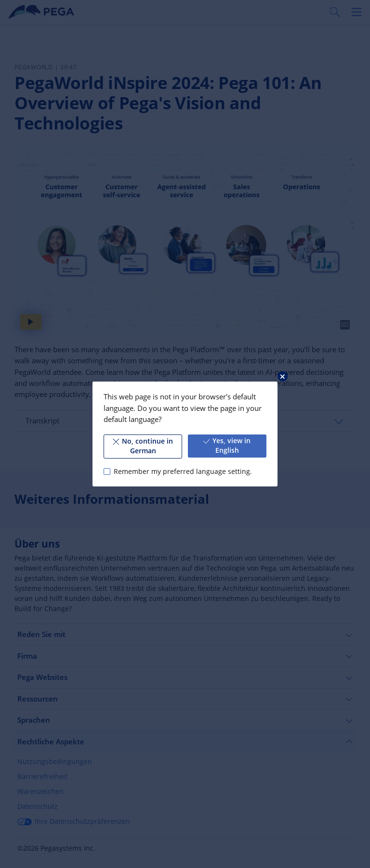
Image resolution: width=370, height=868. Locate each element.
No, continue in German (143, 446)
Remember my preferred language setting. (183, 472)
